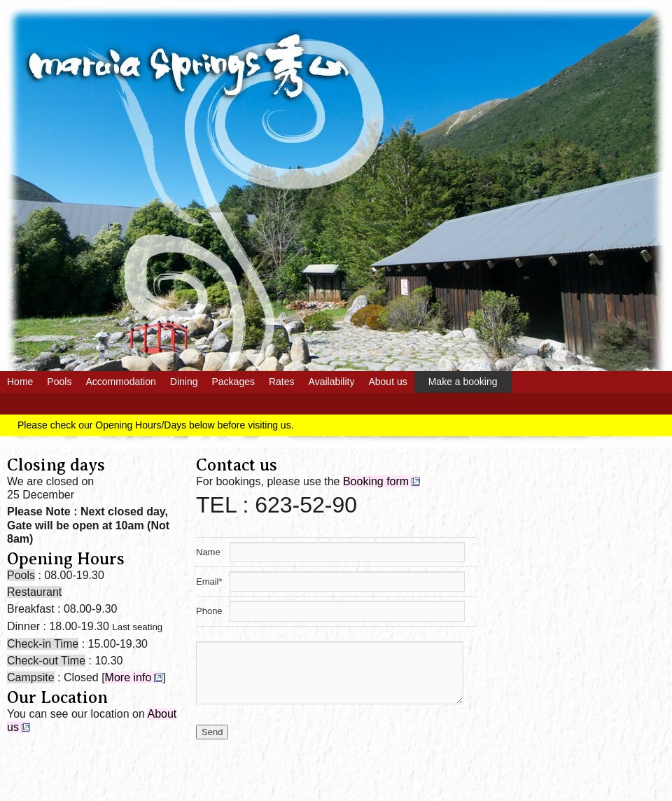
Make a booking (463, 382)
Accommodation (120, 382)
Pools (59, 382)
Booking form (376, 481)
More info (128, 677)
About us (387, 382)
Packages (233, 382)
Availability (332, 382)
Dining (184, 382)
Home (20, 382)
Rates (282, 382)
